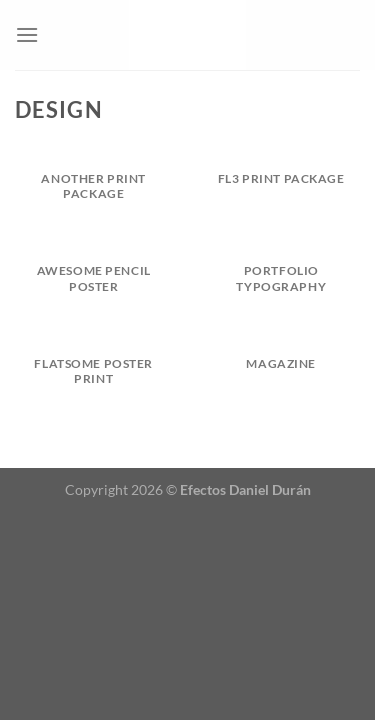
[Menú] (27, 34)
